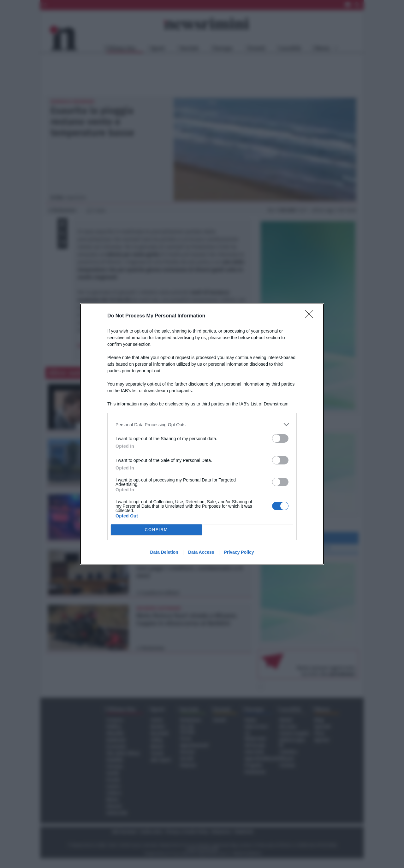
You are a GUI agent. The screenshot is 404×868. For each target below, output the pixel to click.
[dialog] (202, 434)
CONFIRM (156, 530)
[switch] (280, 438)
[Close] (311, 316)
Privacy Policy (239, 552)
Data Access (201, 552)
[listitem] (202, 425)
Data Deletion (164, 552)
